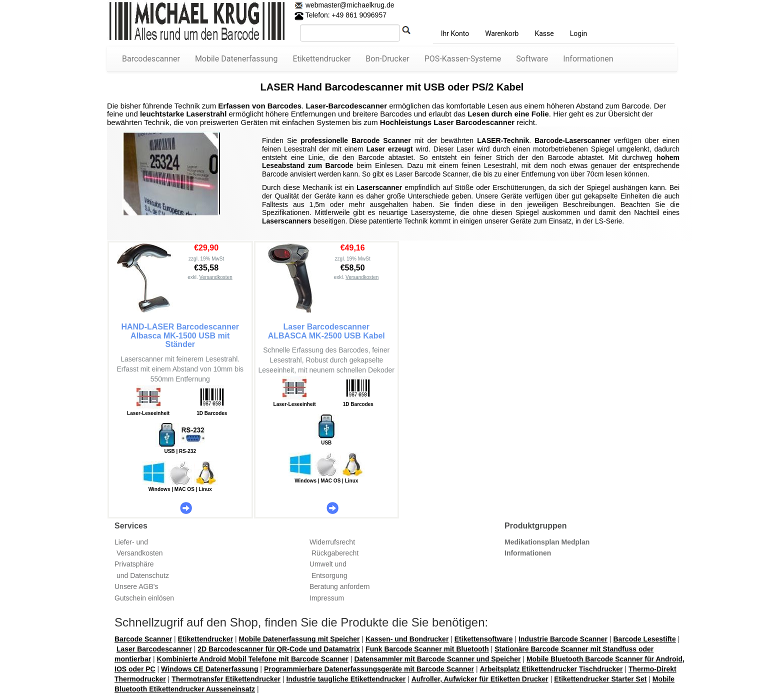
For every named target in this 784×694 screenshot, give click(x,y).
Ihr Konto (455, 33)
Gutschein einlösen (144, 598)
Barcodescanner (151, 59)
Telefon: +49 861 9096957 (340, 15)
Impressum (327, 598)
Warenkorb (502, 33)
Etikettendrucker (321, 59)
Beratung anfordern (340, 586)
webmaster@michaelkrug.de (349, 5)
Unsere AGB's (136, 586)
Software (532, 59)
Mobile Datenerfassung (236, 59)
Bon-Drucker (387, 59)
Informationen (588, 59)
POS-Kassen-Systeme (463, 59)
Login (579, 33)
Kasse (544, 33)
